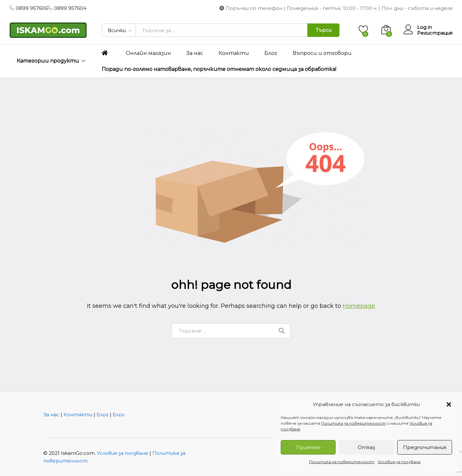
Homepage (359, 306)
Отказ (366, 447)
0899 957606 (32, 8)
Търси (324, 30)
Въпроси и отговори (322, 53)
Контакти (234, 53)
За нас (195, 53)
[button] (449, 404)
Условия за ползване (399, 462)
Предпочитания (425, 447)
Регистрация (435, 33)
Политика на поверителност (342, 462)
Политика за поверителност (354, 423)
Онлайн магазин (148, 53)
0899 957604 (70, 8)
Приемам (308, 447)
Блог (271, 53)
